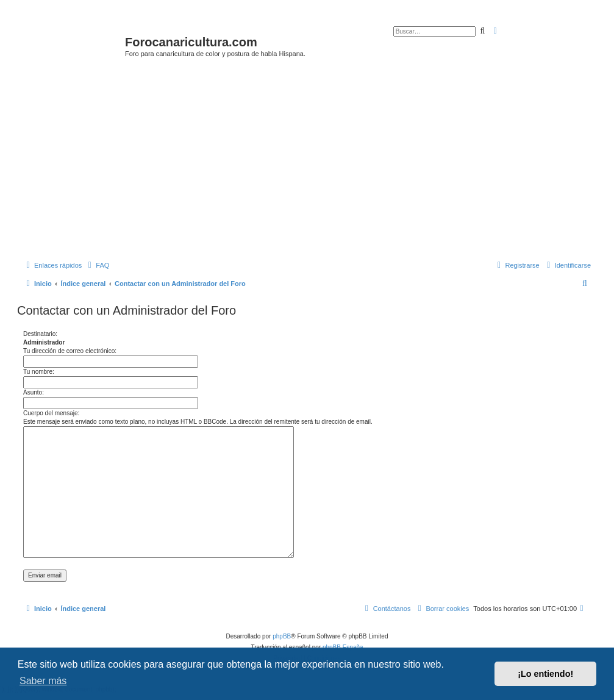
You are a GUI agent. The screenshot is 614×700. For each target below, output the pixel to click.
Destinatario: (40, 334)
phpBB (282, 636)
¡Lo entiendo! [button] (545, 674)
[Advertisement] (316, 163)
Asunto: (34, 392)
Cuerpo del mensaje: (51, 413)
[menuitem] (97, 265)
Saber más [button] (43, 681)
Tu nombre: (39, 372)
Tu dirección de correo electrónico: (70, 351)
